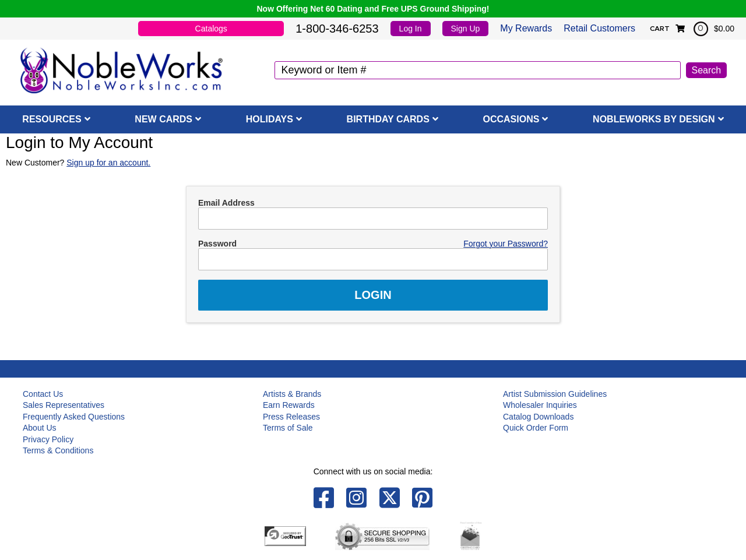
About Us (40, 428)
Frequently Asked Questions (74, 417)
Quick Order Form (536, 428)
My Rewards (526, 28)
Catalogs (211, 29)
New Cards (163, 119)
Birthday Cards (388, 119)
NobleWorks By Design (654, 119)
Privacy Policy (48, 439)
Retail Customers (599, 28)
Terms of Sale (288, 428)
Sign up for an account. (108, 163)
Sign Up (466, 29)
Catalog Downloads (538, 417)
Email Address (226, 203)
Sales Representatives (64, 405)
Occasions (511, 119)
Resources (52, 119)
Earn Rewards (289, 405)
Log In (411, 29)
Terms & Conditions (58, 450)
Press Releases (291, 417)
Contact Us (43, 394)
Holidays (270, 119)
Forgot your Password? (506, 244)
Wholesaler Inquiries (540, 405)
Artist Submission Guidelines (555, 394)
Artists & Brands (292, 394)
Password (217, 244)
